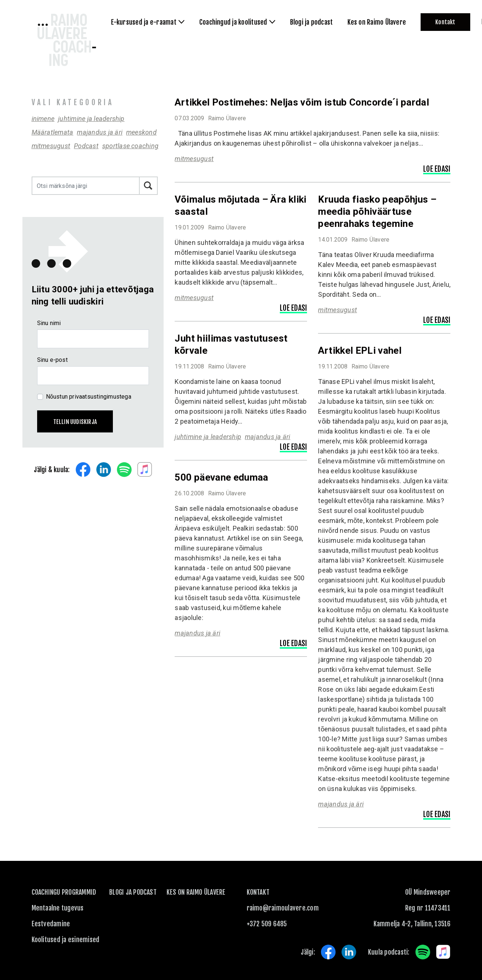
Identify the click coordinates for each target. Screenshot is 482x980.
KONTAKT (258, 892)
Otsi (149, 186)
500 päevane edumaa (221, 477)
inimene (43, 119)
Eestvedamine (51, 924)
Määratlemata (53, 132)
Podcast (86, 146)
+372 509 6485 (267, 924)
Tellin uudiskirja (75, 422)
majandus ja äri (100, 132)
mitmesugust (51, 146)
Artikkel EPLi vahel (360, 350)
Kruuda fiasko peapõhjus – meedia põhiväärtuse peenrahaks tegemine (377, 211)
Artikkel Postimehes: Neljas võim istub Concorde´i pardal (302, 102)
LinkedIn (104, 470)
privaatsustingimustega (100, 397)
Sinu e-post (52, 360)
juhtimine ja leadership (91, 119)
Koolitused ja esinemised (66, 940)
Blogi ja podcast (133, 892)
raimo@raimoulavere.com (283, 908)
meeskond (141, 132)
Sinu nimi (49, 323)
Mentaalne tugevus (58, 908)
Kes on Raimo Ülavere (196, 892)
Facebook (83, 470)
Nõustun (89, 397)
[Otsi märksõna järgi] (86, 186)
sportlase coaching (130, 146)
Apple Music (145, 470)
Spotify (124, 470)
